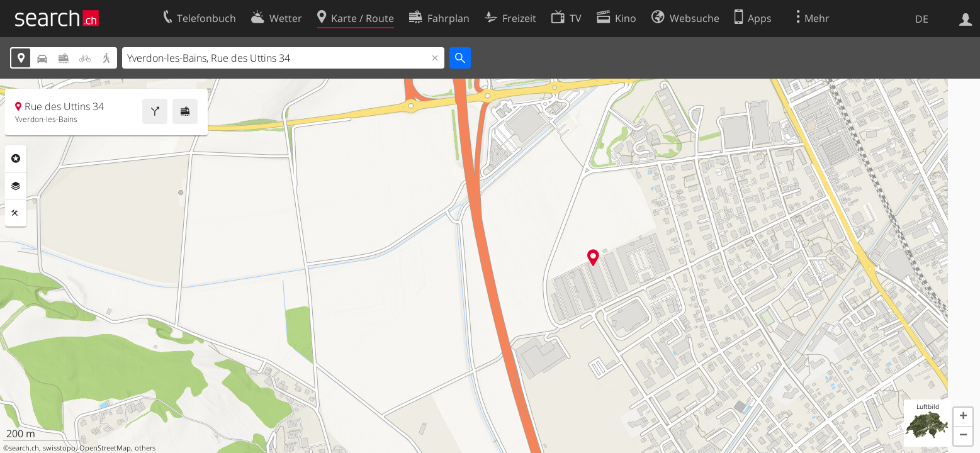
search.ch (24, 448)
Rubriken (16, 159)
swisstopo (59, 448)
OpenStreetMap (105, 448)
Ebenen (16, 186)
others (145, 448)
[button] (963, 417)
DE (922, 19)
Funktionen (16, 213)
